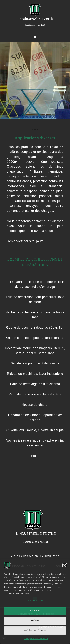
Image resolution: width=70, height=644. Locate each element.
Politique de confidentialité (36, 639)
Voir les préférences (35, 630)
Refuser (35, 620)
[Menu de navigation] (35, 37)
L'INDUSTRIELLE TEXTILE (36, 534)
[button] (65, 565)
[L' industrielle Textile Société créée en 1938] (35, 16)
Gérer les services (35, 601)
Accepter (35, 611)
